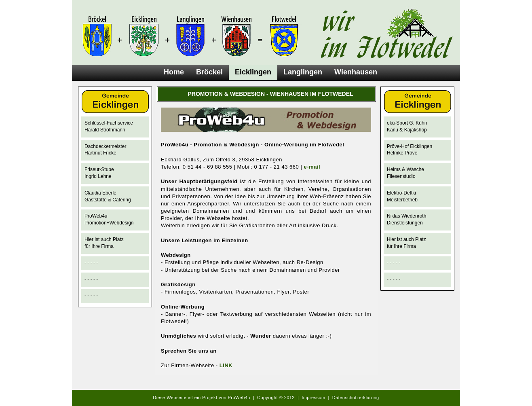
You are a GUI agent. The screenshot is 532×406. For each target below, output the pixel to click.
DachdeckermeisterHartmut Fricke (105, 150)
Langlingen (303, 72)
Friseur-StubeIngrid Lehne (99, 173)
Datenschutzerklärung (356, 398)
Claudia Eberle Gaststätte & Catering (108, 196)
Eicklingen (253, 72)
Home (174, 72)
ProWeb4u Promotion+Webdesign (109, 219)
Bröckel (209, 72)
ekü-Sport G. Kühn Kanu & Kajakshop (407, 126)
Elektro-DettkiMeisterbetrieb (402, 196)
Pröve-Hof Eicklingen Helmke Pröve (410, 150)
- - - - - (91, 263)
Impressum (313, 398)
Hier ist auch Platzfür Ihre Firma (104, 243)
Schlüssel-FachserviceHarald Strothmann (109, 126)
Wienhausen (356, 72)
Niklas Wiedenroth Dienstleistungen (406, 219)
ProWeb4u (239, 398)
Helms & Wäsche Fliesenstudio (405, 173)
